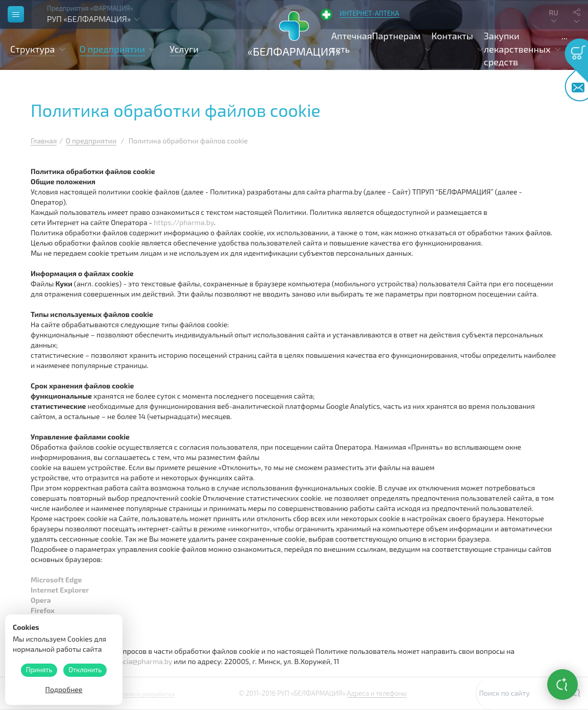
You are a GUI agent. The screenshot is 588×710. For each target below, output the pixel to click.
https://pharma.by (184, 222)
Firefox (43, 610)
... (565, 36)
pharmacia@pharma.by (135, 661)
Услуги (184, 49)
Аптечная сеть (352, 42)
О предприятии (91, 141)
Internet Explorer (60, 590)
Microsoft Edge (56, 580)
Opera (41, 600)
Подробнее (64, 689)
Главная (44, 141)
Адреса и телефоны (377, 693)
